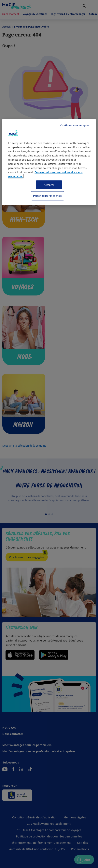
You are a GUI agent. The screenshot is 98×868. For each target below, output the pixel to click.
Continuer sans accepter (75, 125)
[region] (49, 162)
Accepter (49, 185)
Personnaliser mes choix (48, 196)
